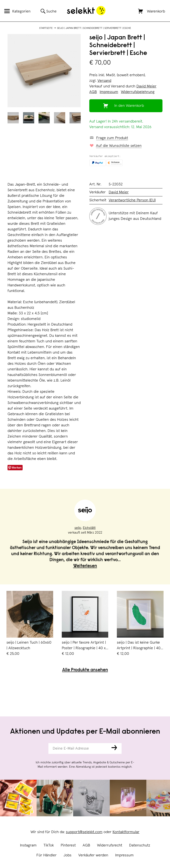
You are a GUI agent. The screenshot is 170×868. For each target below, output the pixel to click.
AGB (86, 845)
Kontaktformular (126, 832)
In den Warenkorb (129, 106)
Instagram (28, 845)
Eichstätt (89, 528)
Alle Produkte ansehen (85, 670)
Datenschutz (140, 845)
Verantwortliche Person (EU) (132, 200)
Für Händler (46, 855)
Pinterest (68, 845)
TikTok (49, 845)
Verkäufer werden (93, 855)
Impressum (124, 855)
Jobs (67, 855)
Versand (104, 81)
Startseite (46, 28)
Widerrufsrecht (110, 845)
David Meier (146, 86)
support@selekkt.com (84, 832)
